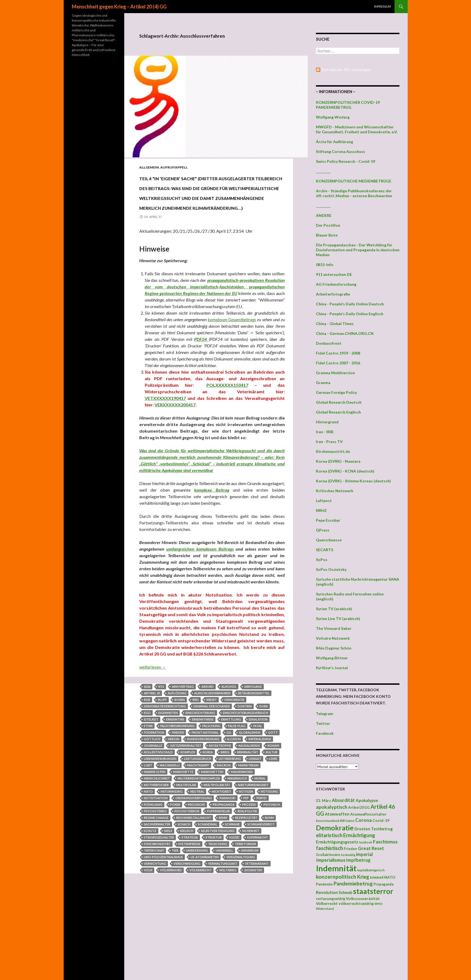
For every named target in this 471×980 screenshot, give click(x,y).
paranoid (228, 847)
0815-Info (325, 265)
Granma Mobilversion (335, 373)
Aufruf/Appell (174, 167)
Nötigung (269, 841)
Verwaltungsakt (223, 913)
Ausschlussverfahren (212, 742)
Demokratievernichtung (165, 755)
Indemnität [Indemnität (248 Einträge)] (336, 868)
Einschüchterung (200, 762)
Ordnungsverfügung (194, 847)
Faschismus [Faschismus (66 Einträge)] (385, 842)
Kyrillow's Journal (332, 668)
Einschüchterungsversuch (245, 762)
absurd (208, 736)
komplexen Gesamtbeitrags (232, 369)
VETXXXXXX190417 (165, 447)
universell (224, 900)
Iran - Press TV (329, 442)
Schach (184, 873)
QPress (323, 530)
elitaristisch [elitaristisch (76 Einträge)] (329, 835)
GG (229, 782)
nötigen (246, 841)
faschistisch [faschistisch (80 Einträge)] (329, 848)
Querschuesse (329, 540)
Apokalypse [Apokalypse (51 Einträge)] (367, 800)
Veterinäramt (257, 913)
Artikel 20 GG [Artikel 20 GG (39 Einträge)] (359, 808)
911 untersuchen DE (334, 274)
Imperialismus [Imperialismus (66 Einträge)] (331, 860)
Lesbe (273, 808)
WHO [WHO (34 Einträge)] (378, 904)
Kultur (272, 801)
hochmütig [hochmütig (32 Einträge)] (348, 855)
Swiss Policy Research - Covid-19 (346, 161)
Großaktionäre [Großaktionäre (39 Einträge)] (328, 855)
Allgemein (149, 167)
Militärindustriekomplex (199, 827)
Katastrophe (220, 795)
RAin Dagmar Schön (334, 648)
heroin (174, 788)
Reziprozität (246, 867)
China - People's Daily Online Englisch (350, 314)
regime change (156, 867)
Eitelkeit (151, 768)
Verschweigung (187, 913)
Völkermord (171, 919)
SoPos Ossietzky (331, 569)
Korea (208, 801)
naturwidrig (172, 841)
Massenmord (242, 821)
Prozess (249, 854)
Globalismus (250, 782)
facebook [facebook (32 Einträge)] (366, 842)
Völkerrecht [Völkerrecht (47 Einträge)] (327, 903)
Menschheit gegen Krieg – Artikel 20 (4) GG (119, 7)
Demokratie (234, 749)
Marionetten (212, 821)
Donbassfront (329, 343)
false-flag (237, 775)
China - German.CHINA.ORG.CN (345, 333)
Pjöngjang (153, 854)
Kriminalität (248, 801)
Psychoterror (187, 860)
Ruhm (269, 867)
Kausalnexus (249, 795)
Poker (175, 854)
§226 (147, 736)
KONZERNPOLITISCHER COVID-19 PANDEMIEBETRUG (348, 105)
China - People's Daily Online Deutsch (350, 304)
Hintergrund (327, 422)
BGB (147, 749)
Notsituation (156, 847)
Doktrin (245, 755)
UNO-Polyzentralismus (163, 906)
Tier (175, 900)
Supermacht (257, 886)
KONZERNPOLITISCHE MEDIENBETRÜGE (354, 181)
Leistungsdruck (198, 808)
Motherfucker (156, 834)
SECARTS (325, 550)
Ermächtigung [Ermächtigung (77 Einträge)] (359, 835)
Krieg (225, 801)
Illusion (234, 788)
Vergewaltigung (241, 906)
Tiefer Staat (154, 900)
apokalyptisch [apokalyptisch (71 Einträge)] (332, 807)
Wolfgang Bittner (332, 658)
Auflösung (177, 742)
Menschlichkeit (157, 827)
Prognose (196, 854)
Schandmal (208, 873)
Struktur (214, 886)
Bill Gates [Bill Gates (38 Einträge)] (347, 821)
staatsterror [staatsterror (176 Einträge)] (373, 891)
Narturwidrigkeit (253, 834)
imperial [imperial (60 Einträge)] (364, 854)
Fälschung (211, 775)
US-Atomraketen (205, 906)
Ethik (148, 775)
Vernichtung (155, 913)
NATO (148, 841)
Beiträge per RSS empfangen (346, 70)
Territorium (245, 893)
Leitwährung (230, 808)
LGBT (148, 814)
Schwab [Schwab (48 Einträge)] (345, 892)
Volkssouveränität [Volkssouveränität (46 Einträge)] (363, 898)
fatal (258, 775)
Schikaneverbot (261, 873)
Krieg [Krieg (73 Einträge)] (363, 877)
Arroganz (253, 736)
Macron (224, 814)
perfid (262, 847)
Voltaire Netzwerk (333, 638)
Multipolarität (217, 834)
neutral (197, 841)
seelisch (187, 880)
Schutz (150, 880)
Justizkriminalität (186, 795)
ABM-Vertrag (183, 736)
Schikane (232, 873)
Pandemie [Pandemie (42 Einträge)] (324, 884)
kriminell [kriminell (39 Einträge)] (377, 877)
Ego (147, 762)
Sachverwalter (157, 873)
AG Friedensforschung (336, 284)
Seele (168, 880)
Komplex (188, 801)
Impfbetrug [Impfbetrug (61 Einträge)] (358, 860)
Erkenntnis (175, 768)
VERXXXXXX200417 (175, 454)
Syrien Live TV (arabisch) (338, 619)
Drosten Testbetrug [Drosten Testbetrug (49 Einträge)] (374, 829)
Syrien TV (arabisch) (334, 609)
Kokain (273, 795)
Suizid (234, 886)
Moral (260, 827)
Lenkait (255, 808)
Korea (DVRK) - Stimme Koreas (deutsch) (353, 481)
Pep (246, 847)
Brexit (212, 749)
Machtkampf (198, 814)
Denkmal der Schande (212, 755)
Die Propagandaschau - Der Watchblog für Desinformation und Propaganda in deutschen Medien (358, 250)
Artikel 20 (152, 742)
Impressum (383, 6)
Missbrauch (237, 827)
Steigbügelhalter (159, 886)
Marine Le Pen (155, 821)
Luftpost (324, 501)
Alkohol (229, 736)
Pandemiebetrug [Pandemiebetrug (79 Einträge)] (353, 884)
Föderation (154, 782)
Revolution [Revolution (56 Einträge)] (327, 892)
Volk (148, 919)
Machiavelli (170, 814)
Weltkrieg (228, 919)
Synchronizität (157, 893)
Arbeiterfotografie (333, 294)
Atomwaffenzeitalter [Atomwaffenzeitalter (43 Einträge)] (368, 814)
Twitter (323, 723)
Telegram (325, 714)
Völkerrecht (201, 919)
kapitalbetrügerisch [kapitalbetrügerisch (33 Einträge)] (371, 870)
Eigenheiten (168, 762)
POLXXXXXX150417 (227, 434)
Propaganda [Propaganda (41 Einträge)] (383, 884)
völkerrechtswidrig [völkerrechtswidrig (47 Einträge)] (356, 903)
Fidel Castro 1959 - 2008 (338, 353)
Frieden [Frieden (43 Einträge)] (350, 849)
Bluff (162, 749)
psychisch (272, 854)
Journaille (153, 795)
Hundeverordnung (203, 788)
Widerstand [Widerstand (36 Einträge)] (325, 908)
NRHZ (321, 510)
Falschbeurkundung (177, 775)
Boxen (180, 749)
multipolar (186, 834)
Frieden (178, 782)
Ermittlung (231, 768)
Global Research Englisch (338, 412)
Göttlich (152, 788)
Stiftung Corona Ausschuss (340, 151)
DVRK (264, 755)
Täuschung (218, 893)
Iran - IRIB (325, 432)
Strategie (190, 886)
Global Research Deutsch (339, 402)
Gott (273, 782)
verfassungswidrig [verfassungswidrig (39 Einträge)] (331, 899)
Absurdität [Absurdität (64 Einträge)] (343, 800)
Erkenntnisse (203, 768)
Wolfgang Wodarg (333, 117)
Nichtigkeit (222, 841)
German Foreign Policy (336, 392)
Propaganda (224, 854)
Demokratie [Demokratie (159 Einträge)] (335, 828)
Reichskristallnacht (194, 867)
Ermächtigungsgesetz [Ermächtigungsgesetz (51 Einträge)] (337, 842)
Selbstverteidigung (218, 880)
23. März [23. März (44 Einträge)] (323, 801)
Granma (323, 383)
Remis (223, 867)
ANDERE (324, 215)
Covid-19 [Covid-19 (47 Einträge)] (381, 820)
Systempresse (189, 893)
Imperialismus (260, 788)
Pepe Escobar (328, 520)
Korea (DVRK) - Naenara (338, 461)
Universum (250, 900)
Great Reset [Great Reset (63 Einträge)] (371, 848)
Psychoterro (155, 860)
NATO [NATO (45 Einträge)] (390, 877)
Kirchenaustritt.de (333, 451)
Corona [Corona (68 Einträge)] (363, 820)
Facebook (325, 733)
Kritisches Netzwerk (335, 491)
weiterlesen (153, 716)
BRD (196, 749)
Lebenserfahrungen (160, 808)
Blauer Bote (327, 235)
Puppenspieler (218, 860)
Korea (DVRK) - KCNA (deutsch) (345, 471)
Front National (205, 782)
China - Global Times (335, 324)
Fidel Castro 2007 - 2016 (338, 363)
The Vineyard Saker (334, 628)
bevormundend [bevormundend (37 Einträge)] (328, 821)
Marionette (183, 821)
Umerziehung (197, 900)
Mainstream (248, 814)
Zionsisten (253, 919)
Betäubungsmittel (254, 742)
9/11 (161, 736)
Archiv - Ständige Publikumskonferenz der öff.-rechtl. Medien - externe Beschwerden (354, 193)
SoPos (322, 560)
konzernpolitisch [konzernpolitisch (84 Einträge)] (336, 877)
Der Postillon (328, 225)
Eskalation (258, 768)
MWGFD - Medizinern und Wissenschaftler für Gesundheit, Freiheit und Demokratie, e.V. (357, 129)
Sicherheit (251, 880)
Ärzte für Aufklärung (334, 142)
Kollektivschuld (158, 801)
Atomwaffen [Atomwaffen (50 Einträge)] (337, 814)
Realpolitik (247, 860)
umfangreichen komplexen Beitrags (200, 598)
